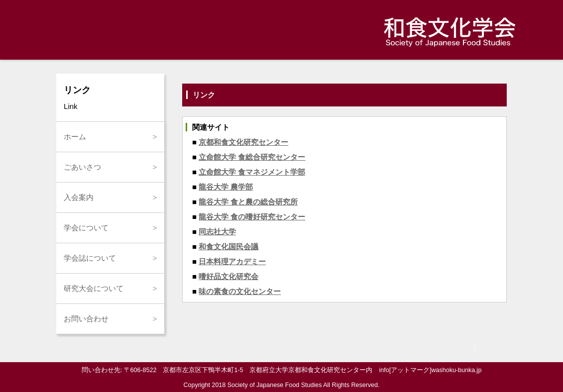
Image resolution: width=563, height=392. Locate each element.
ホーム (75, 137)
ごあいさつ (82, 167)
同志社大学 (217, 232)
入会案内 (79, 197)
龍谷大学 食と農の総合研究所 (248, 202)
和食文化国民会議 (228, 246)
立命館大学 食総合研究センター (252, 157)
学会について (86, 228)
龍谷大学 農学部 (226, 187)
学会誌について (90, 258)
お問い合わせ (86, 319)
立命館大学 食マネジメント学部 (252, 172)
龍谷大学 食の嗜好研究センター (252, 217)
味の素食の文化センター (240, 291)
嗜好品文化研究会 (228, 276)
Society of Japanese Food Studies (275, 385)
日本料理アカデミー (232, 261)
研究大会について (94, 288)
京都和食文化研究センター (243, 142)
